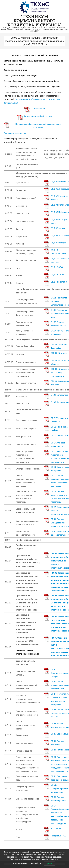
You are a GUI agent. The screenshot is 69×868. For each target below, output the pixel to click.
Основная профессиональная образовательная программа (38, 126)
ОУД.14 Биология (59, 282)
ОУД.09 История (59, 243)
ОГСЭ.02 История (59, 353)
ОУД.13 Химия (58, 275)
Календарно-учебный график (38, 116)
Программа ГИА (58, 836)
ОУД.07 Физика (58, 228)
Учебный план (38, 108)
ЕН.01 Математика (59, 395)
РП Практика (57, 828)
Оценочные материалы (15, 133)
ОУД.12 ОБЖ (57, 267)
